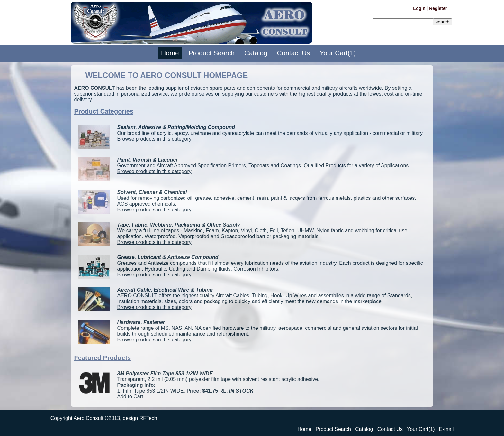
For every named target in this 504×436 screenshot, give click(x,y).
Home (170, 53)
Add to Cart (130, 397)
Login (419, 8)
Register (438, 8)
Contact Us (294, 53)
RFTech (148, 418)
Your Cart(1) (338, 53)
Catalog (256, 53)
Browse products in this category (154, 139)
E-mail (446, 429)
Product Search (212, 53)
